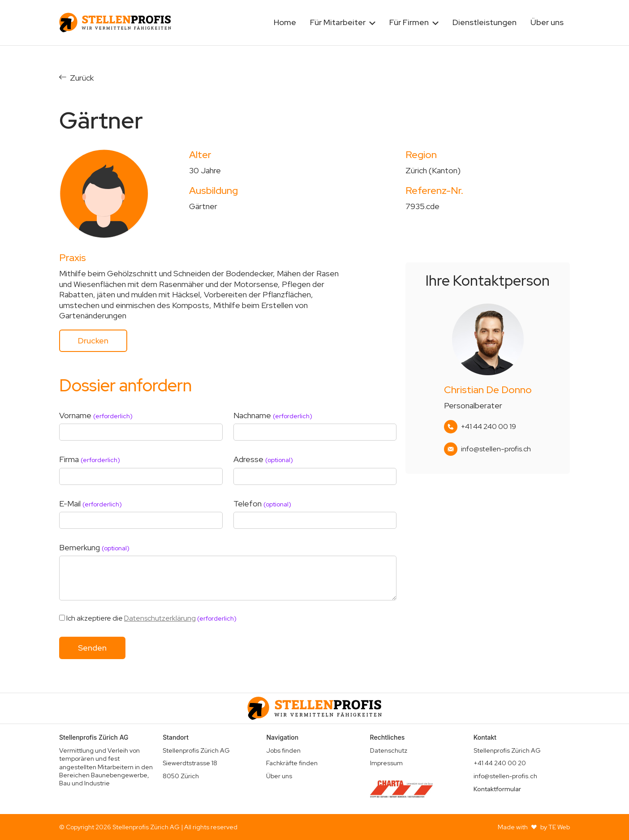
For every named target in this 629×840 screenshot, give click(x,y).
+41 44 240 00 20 (500, 763)
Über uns (547, 22)
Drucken (93, 341)
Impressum (386, 763)
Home (285, 22)
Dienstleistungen (485, 22)
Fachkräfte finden (292, 763)
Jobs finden (283, 750)
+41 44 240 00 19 (489, 427)
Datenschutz (389, 750)
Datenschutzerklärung (160, 618)
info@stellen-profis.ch (496, 449)
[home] (115, 22)
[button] (343, 23)
